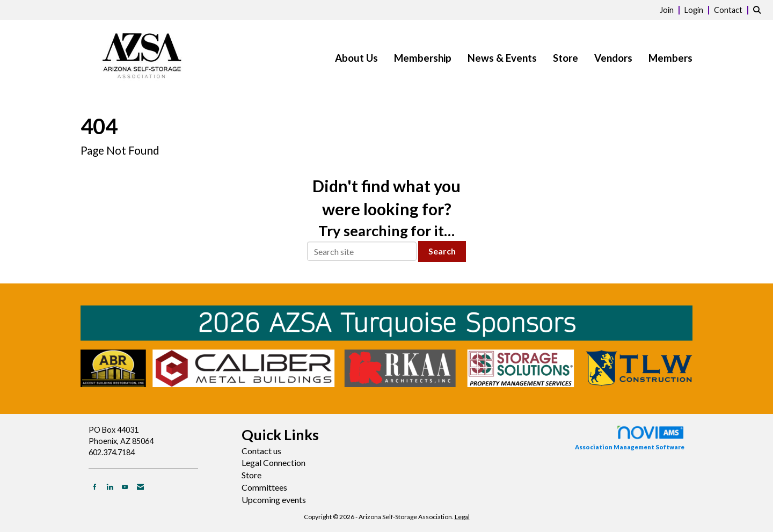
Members (670, 58)
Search (442, 251)
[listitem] (671, 9)
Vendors (613, 58)
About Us (356, 58)
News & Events (502, 58)
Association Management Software (630, 438)
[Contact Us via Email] (140, 487)
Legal (462, 517)
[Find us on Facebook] (95, 487)
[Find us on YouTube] (125, 487)
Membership (423, 58)
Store (566, 58)
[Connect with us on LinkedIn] (110, 487)
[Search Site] (759, 9)
